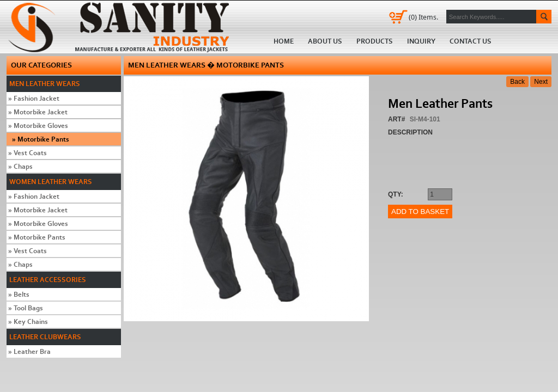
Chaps (20, 166)
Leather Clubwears (45, 337)
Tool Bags (26, 308)
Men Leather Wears (45, 84)
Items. (423, 17)
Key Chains (28, 321)
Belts (19, 294)
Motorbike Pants (41, 139)
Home (122, 27)
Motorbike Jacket (38, 112)
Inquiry (421, 41)
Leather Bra (29, 351)
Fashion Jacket (34, 98)
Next (541, 82)
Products (375, 41)
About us (325, 41)
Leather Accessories (48, 280)
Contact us (471, 41)
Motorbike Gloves (38, 125)
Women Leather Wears (51, 182)
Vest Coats (28, 153)
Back (517, 82)
